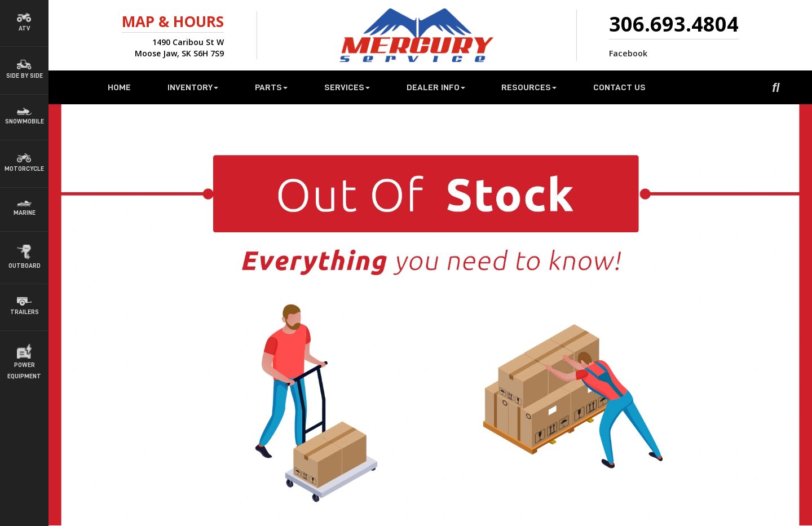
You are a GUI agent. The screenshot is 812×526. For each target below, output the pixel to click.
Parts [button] (271, 87)
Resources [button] (529, 87)
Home (119, 87)
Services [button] (347, 87)
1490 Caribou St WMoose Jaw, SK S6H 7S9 (179, 48)
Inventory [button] (193, 87)
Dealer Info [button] (436, 87)
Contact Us (619, 87)
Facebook (628, 53)
